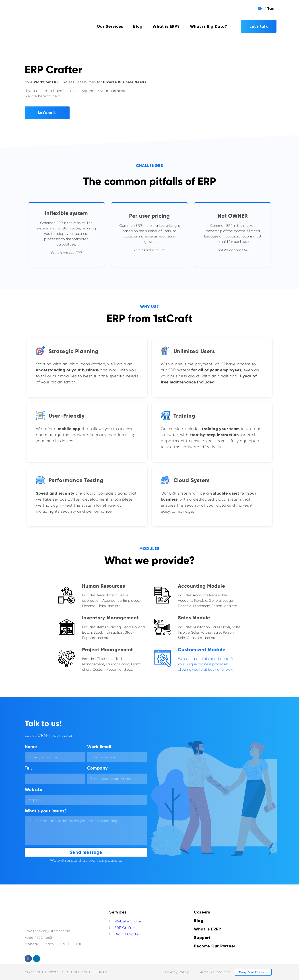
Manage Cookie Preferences (253, 972)
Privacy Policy (177, 972)
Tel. (29, 768)
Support (202, 938)
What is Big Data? (209, 26)
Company (98, 768)
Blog (138, 26)
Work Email (99, 747)
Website (34, 789)
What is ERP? (166, 26)
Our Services (110, 26)
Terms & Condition (214, 972)
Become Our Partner (215, 946)
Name (31, 747)
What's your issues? (46, 811)
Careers (202, 912)
